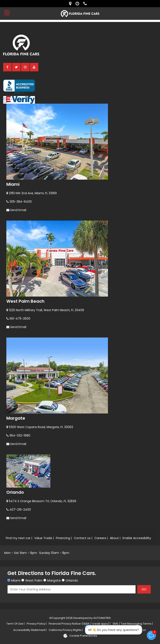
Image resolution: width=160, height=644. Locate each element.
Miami (13, 184)
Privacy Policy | (37, 624)
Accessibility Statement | (30, 630)
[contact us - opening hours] (78, 4)
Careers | (101, 538)
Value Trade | (44, 538)
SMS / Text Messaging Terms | (133, 624)
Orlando (15, 492)
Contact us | (83, 538)
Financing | (64, 538)
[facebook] (8, 67)
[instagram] (25, 67)
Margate (16, 418)
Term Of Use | (15, 624)
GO (144, 589)
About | (115, 538)
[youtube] (34, 67)
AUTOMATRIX (102, 618)
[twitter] (17, 67)
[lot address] (71, 4)
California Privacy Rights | (66, 630)
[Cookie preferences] (80, 636)
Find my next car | (19, 538)
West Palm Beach (25, 301)
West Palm (34, 580)
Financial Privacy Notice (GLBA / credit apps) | (80, 624)
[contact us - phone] (86, 4)
